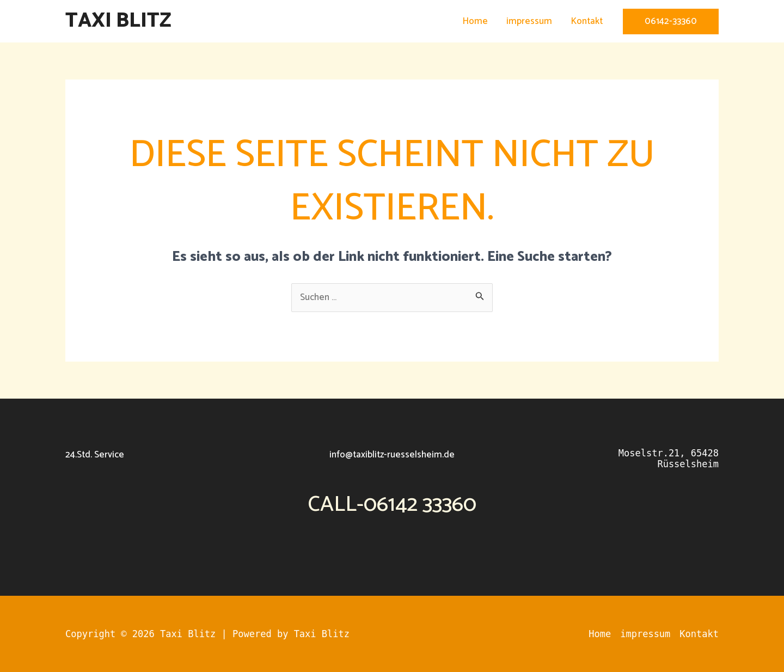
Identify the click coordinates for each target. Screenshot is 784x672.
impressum (529, 21)
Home (475, 21)
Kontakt (587, 21)
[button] (671, 22)
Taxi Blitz (118, 21)
